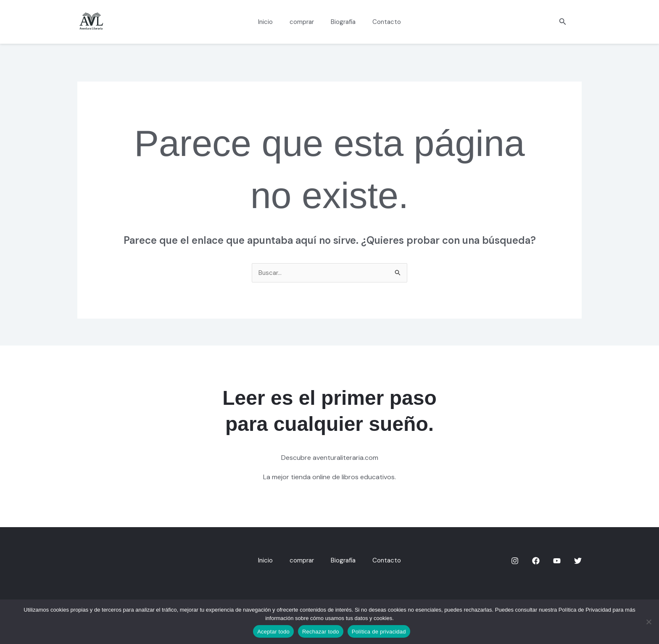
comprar (304, 22)
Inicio (272, 22)
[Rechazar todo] (648, 622)
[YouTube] (557, 561)
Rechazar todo (321, 632)
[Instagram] (515, 561)
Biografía (341, 22)
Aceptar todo (273, 632)
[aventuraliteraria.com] (91, 21)
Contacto (380, 22)
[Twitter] (578, 561)
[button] (563, 22)
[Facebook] (536, 561)
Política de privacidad (379, 632)
